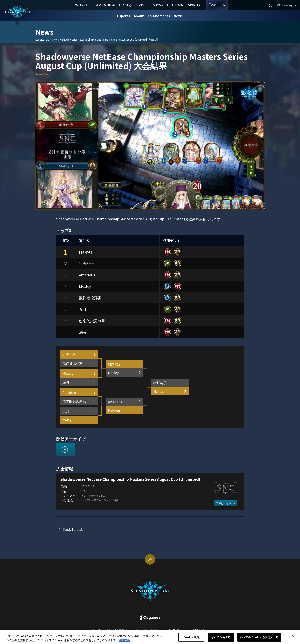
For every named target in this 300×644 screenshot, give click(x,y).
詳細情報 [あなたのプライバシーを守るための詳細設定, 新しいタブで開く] (125, 642)
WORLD (82, 5)
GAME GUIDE (104, 5)
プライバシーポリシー (148, 630)
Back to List (72, 529)
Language (282, 5)
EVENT (142, 5)
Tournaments (159, 16)
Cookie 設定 (174, 630)
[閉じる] (293, 638)
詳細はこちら (224, 503)
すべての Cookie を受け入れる (259, 639)
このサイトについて (118, 630)
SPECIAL (195, 5)
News (178, 16)
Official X (271, 5)
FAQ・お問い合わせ (197, 630)
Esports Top (42, 40)
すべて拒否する (221, 639)
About (139, 16)
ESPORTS (217, 1)
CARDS (125, 5)
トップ (96, 630)
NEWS (158, 5)
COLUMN (175, 5)
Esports (124, 16)
